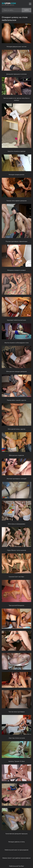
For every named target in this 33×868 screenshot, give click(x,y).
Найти (26, 10)
